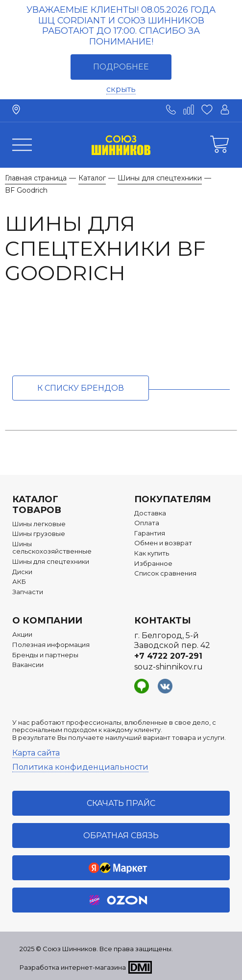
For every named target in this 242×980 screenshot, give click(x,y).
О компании (47, 621)
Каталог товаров (37, 505)
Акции (22, 635)
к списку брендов (81, 388)
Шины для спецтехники (51, 562)
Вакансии (28, 665)
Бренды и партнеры (45, 655)
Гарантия (150, 533)
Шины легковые (39, 524)
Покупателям (173, 499)
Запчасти (28, 592)
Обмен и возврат (163, 543)
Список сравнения (165, 573)
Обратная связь (121, 835)
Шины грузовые (39, 534)
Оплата (147, 523)
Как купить (152, 553)
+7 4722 (168, 656)
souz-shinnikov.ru (169, 667)
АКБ (19, 582)
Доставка (150, 513)
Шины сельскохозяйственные (52, 548)
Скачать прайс (121, 803)
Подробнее (121, 67)
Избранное (153, 564)
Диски (22, 572)
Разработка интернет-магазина (73, 967)
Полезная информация (51, 645)
